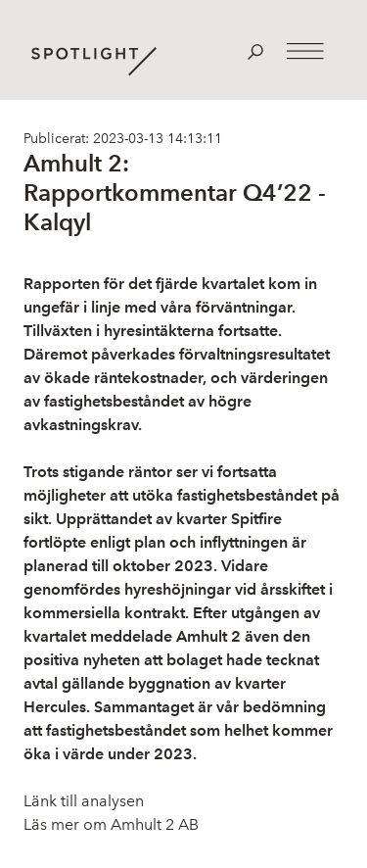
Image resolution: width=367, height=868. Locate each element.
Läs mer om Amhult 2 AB (111, 824)
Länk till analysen (84, 801)
